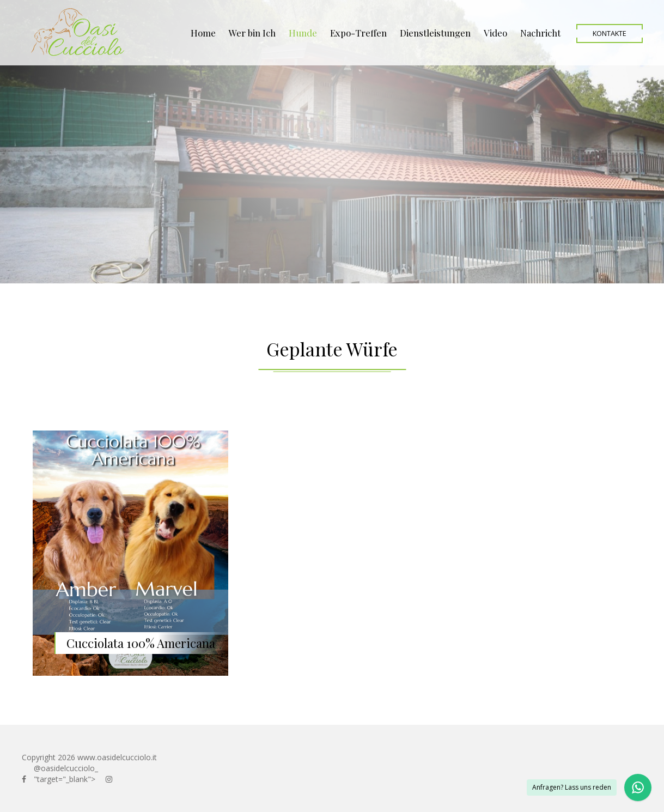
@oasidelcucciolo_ (66, 768)
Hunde (303, 33)
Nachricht (540, 33)
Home (203, 33)
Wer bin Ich (252, 33)
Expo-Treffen (358, 33)
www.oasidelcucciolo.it (117, 757)
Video (495, 33)
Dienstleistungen (435, 33)
